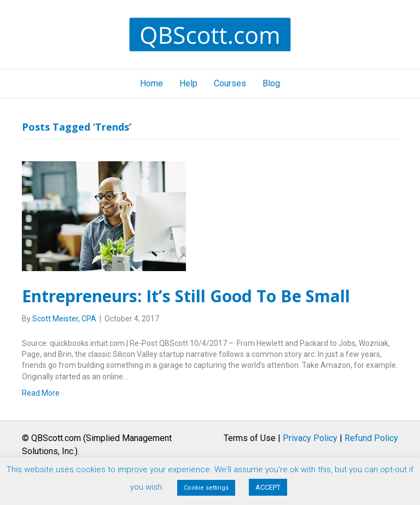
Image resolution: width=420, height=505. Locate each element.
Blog (271, 83)
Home (151, 83)
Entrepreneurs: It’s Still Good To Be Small (186, 296)
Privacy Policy (310, 438)
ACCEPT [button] (268, 487)
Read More (41, 393)
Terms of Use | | (311, 438)
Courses (230, 83)
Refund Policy (371, 438)
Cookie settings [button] (206, 488)
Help (188, 83)
